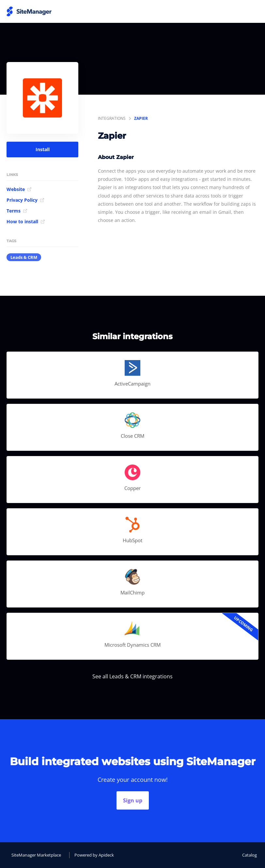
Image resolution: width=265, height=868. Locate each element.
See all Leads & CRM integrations (132, 676)
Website (19, 189)
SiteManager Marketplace (36, 855)
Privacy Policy (25, 200)
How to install (26, 221)
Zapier (141, 118)
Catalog (249, 855)
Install (43, 149)
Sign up (133, 800)
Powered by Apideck (94, 855)
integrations (112, 118)
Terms (17, 211)
